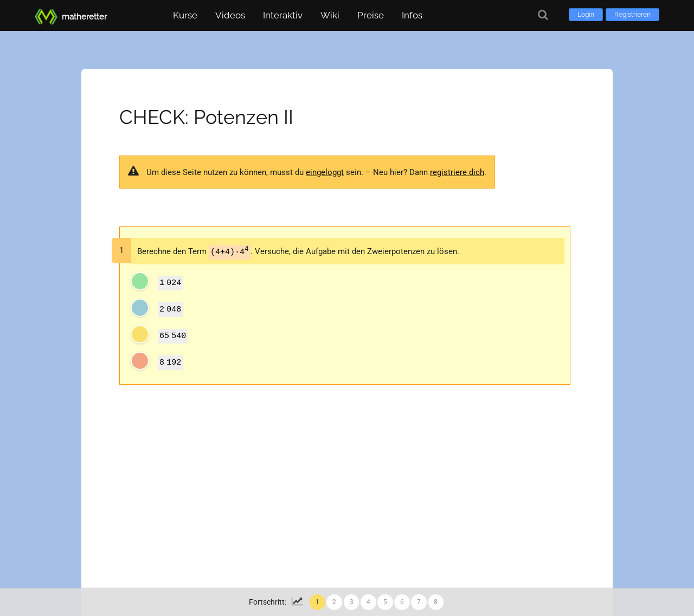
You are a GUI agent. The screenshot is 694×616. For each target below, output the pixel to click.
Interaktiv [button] (283, 15)
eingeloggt (325, 172)
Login (586, 15)
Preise (371, 15)
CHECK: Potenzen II (206, 117)
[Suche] (543, 15)
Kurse (185, 15)
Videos (230, 15)
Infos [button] (412, 15)
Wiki (330, 15)
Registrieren (632, 15)
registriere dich (457, 172)
